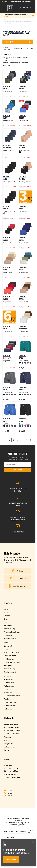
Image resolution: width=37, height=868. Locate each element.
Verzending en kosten (12, 727)
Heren (6, 643)
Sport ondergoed (10, 638)
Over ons (7, 750)
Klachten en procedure (12, 734)
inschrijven (18, 470)
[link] (5, 440)
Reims (21, 89)
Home (4, 20)
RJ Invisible (8, 709)
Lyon (5, 89)
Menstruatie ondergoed (12, 632)
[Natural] (4, 213)
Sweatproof (8, 625)
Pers (16, 831)
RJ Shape (7, 689)
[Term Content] (33, 15)
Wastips (7, 740)
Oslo (5, 179)
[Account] (24, 8)
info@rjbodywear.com (12, 777)
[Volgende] (31, 440)
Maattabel (8, 737)
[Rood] (28, 363)
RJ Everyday (8, 679)
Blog (6, 831)
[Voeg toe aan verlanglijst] (27, 8)
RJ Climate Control (11, 702)
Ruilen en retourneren (12, 730)
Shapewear (8, 635)
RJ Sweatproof (9, 686)
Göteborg (7, 147)
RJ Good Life (9, 692)
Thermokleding (9, 629)
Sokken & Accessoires (12, 662)
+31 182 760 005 (10, 774)
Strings (7, 622)
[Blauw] (23, 363)
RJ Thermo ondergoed (12, 696)
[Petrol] (25, 363)
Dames (7, 609)
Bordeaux (23, 329)
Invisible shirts (9, 659)
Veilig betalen (9, 743)
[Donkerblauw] (31, 363)
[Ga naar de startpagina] (10, 8)
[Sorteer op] (21, 49)
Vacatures (22, 831)
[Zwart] (20, 152)
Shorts (6, 612)
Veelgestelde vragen (11, 724)
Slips (6, 619)
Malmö (22, 179)
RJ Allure (7, 699)
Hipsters (7, 616)
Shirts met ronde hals (12, 652)
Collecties (8, 676)
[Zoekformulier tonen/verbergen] (20, 8)
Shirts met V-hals (10, 656)
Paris (6, 240)
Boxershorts (8, 646)
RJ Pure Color (9, 683)
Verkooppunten (9, 747)
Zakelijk (11, 831)
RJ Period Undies (10, 705)
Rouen (22, 118)
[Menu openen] (4, 8)
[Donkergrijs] (31, 394)
